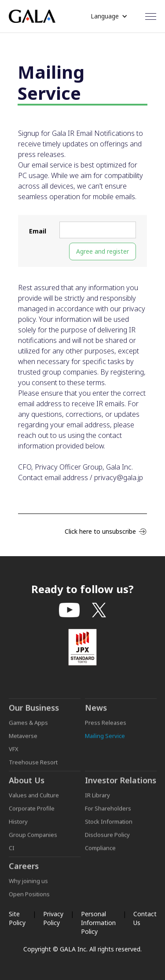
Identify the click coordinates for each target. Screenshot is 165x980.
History (18, 826)
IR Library (97, 799)
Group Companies (33, 839)
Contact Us (145, 918)
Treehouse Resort (33, 766)
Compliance (100, 852)
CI (12, 852)
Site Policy (17, 918)
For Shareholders (108, 812)
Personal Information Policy (98, 923)
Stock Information (109, 826)
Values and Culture (34, 799)
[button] (109, 16)
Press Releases (106, 727)
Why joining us (28, 885)
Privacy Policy (53, 918)
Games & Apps (28, 727)
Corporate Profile (32, 812)
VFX (14, 753)
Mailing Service (105, 740)
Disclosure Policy (107, 839)
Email (38, 231)
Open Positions (29, 898)
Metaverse (23, 740)
